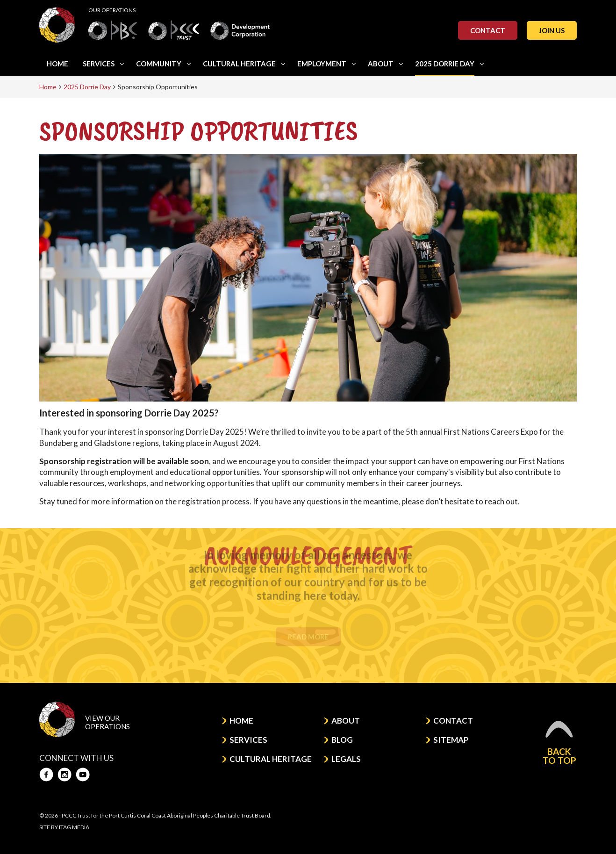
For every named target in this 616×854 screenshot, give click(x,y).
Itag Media (74, 827)
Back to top (559, 743)
